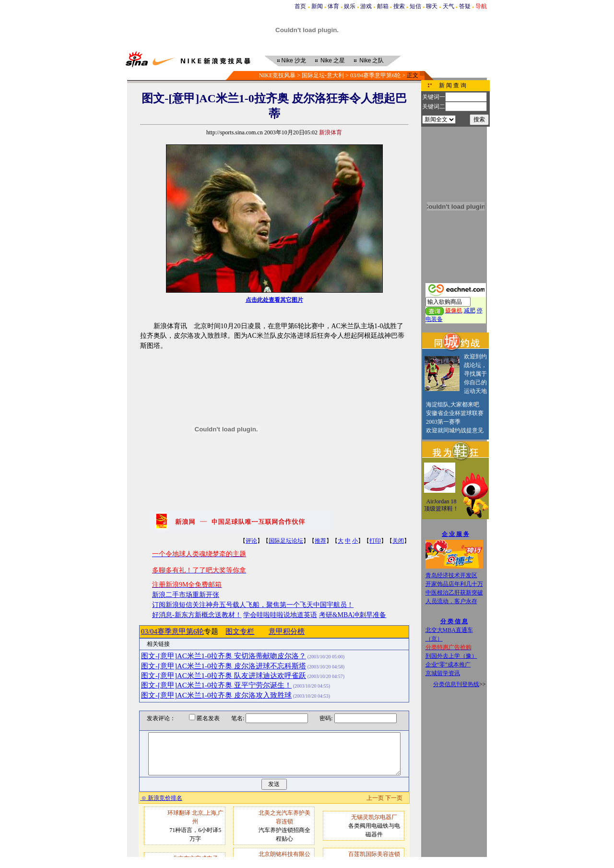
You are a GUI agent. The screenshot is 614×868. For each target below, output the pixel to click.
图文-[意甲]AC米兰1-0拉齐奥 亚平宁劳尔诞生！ (216, 685)
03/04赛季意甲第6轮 (375, 75)
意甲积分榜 (287, 631)
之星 (333, 60)
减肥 (470, 310)
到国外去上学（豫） (451, 656)
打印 (375, 541)
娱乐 (350, 6)
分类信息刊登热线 (456, 684)
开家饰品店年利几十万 (454, 584)
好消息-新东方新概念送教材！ (197, 615)
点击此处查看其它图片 (274, 300)
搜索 (399, 6)
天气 (449, 6)
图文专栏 (240, 631)
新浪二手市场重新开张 (186, 595)
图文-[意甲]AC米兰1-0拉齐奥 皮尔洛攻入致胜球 (216, 695)
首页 (300, 6)
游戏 (366, 6)
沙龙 (294, 60)
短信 (415, 6)
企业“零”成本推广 (448, 665)
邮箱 (383, 6)
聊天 (432, 6)
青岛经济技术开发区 (451, 575)
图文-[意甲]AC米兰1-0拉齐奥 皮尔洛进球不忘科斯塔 (224, 666)
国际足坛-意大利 (323, 75)
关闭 (398, 541)
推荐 (320, 541)
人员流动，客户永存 (451, 601)
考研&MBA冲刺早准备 (353, 615)
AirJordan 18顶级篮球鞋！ (441, 505)
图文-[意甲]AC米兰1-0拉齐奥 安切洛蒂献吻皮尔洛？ (224, 656)
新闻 (317, 6)
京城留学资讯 (443, 673)
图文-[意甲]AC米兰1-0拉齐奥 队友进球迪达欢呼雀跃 (224, 676)
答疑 (465, 6)
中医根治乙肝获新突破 (454, 593)
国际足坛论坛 (286, 541)
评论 (251, 541)
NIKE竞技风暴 (277, 75)
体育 (333, 6)
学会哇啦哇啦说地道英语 (280, 615)
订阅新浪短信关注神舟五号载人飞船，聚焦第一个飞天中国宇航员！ (253, 605)
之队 (372, 60)
